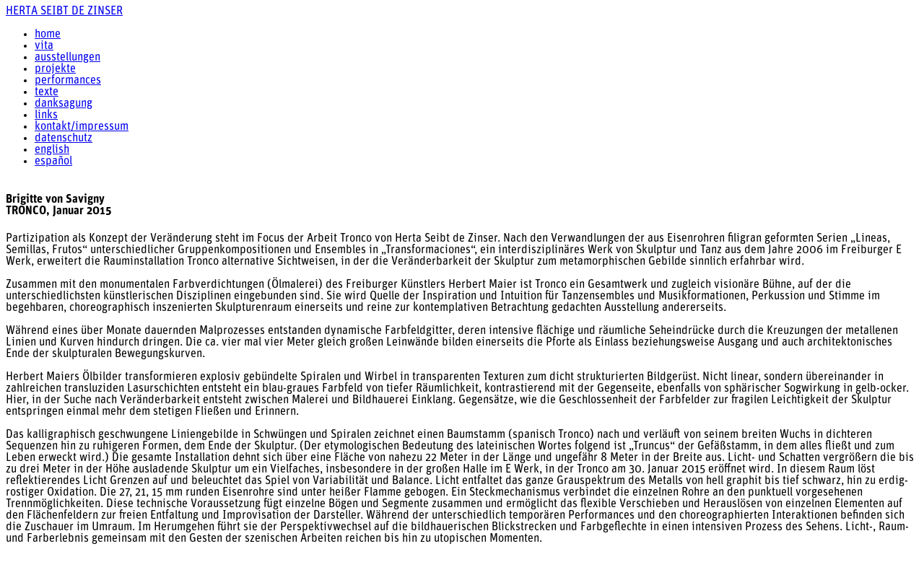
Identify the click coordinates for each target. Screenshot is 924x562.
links (46, 115)
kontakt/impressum (82, 127)
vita (44, 46)
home (48, 35)
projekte (55, 69)
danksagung (64, 104)
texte (47, 92)
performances (68, 81)
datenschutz (64, 139)
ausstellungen (67, 58)
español (53, 162)
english (52, 150)
